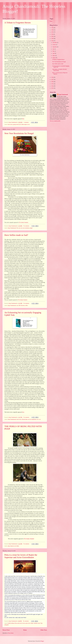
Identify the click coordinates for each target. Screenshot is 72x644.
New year (18, 228)
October (54, 45)
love (38, 419)
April (54, 53)
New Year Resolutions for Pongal (19, 133)
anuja (9, 546)
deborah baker (25, 419)
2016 (52, 82)
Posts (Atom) (11, 633)
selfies (27, 306)
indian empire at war (26, 124)
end (29, 419)
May (54, 51)
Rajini (32, 623)
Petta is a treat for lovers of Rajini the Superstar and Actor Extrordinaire (21, 556)
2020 (52, 39)
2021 (52, 36)
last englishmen (33, 419)
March (54, 56)
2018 (52, 77)
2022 (52, 34)
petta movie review (21, 623)
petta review (28, 623)
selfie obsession (22, 306)
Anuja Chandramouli (12, 228)
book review (10, 124)
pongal (31, 228)
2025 (52, 28)
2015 (52, 84)
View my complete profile (55, 121)
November (55, 43)
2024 (52, 30)
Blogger (42, 641)
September (55, 47)
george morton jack (17, 124)
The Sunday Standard (29, 539)
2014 (52, 86)
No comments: (26, 226)
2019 (52, 41)
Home (25, 630)
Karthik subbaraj (11, 623)
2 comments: (26, 122)
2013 (52, 88)
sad (17, 306)
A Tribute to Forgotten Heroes (18, 23)
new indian (17, 546)
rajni (39, 623)
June (54, 49)
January (54, 58)
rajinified (36, 623)
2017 (52, 80)
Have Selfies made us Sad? (16, 235)
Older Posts (44, 630)
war (40, 419)
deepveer (12, 546)
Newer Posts (6, 630)
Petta (16, 623)
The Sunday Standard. (24, 222)
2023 (52, 32)
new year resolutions (25, 228)
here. (23, 119)
